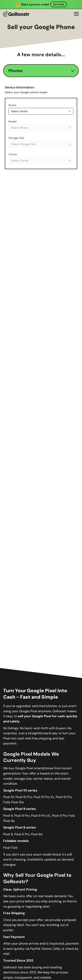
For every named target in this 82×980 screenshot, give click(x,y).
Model (12, 121)
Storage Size (16, 138)
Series (12, 105)
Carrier (13, 154)
